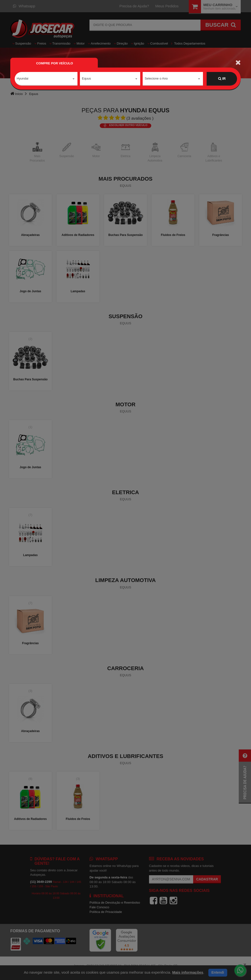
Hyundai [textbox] (23, 78)
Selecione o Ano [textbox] (156, 78)
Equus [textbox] (86, 78)
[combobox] (46, 79)
